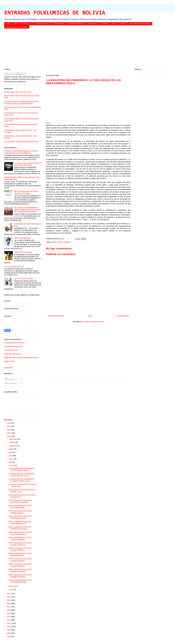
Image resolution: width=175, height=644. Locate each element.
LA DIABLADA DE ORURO (14, 343)
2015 (9, 613)
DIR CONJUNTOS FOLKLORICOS (140, 24)
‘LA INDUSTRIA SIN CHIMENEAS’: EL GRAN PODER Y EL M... (22, 480)
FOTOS (114, 24)
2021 (9, 594)
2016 (9, 610)
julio (11, 452)
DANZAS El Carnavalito (23, 252)
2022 (9, 436)
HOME (8, 24)
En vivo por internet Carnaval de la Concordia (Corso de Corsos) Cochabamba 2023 (21, 102)
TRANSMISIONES (59, 24)
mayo (11, 459)
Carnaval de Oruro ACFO (14, 346)
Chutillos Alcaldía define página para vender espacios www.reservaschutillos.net (21, 152)
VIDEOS (123, 24)
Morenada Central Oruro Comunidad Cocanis (21, 358)
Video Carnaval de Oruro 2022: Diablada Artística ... (20, 512)
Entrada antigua (123, 316)
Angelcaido (8, 368)
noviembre (13, 439)
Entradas (10, 379)
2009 (9, 633)
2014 (9, 617)
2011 (9, 627)
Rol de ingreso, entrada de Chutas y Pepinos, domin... (22, 491)
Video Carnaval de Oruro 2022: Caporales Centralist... (20, 570)
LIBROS (67, 242)
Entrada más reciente (56, 316)
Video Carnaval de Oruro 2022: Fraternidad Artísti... (20, 554)
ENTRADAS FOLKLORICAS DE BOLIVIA (55, 13)
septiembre (13, 446)
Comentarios (11, 383)
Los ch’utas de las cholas (24, 278)
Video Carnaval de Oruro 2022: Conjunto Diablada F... (20, 539)
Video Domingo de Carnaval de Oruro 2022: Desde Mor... (20, 501)
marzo (11, 466)
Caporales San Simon (12, 354)
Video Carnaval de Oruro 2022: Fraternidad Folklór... (20, 507)
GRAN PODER (92, 24)
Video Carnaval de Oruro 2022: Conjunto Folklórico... (20, 549)
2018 (9, 603)
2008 (9, 636)
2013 (9, 620)
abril (11, 462)
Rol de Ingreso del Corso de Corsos (17, 27)
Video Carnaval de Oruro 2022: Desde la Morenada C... (20, 533)
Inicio (90, 316)
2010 (9, 630)
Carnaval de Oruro (11, 350)
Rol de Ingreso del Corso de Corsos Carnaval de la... (22, 496)
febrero (12, 586)
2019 (9, 600)
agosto (12, 449)
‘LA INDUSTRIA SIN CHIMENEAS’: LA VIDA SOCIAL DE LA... (22, 469)
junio (11, 456)
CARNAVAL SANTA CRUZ (76, 24)
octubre (12, 442)
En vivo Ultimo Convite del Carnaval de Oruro (21, 142)
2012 (9, 623)
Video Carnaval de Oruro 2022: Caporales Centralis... (20, 576)
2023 (9, 433)
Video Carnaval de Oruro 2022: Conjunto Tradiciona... (20, 544)
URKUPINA (104, 24)
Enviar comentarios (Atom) (94, 322)
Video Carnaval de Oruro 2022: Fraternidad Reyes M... (20, 517)
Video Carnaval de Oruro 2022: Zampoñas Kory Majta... (20, 528)
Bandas (17, 24)
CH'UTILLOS (27, 24)
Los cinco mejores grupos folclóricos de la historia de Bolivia (28, 164)
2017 (9, 607)
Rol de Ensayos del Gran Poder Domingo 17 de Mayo (26, 192)
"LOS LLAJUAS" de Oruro (14, 266)
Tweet (48, 123)
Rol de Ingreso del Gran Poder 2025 (18, 92)
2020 (9, 597)
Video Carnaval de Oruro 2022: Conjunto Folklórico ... (20, 565)
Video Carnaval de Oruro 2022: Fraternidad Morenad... (20, 581)
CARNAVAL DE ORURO (42, 24)
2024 (9, 430)
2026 (9, 423)
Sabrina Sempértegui (22, 238)
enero (11, 589)
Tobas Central (9, 361)
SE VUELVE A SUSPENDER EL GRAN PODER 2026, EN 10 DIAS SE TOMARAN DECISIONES (27, 210)
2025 (9, 426)
